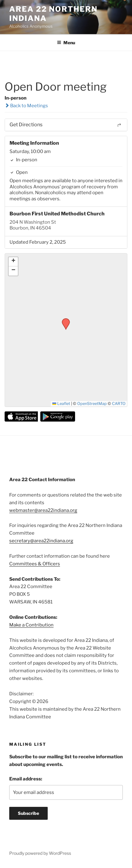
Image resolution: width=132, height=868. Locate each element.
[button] (64, 320)
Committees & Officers (35, 564)
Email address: (26, 779)
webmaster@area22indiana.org (43, 510)
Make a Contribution (31, 625)
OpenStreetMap (92, 404)
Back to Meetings (26, 106)
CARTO (119, 404)
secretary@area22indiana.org (41, 541)
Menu (66, 43)
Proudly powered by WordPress (40, 853)
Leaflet (61, 404)
